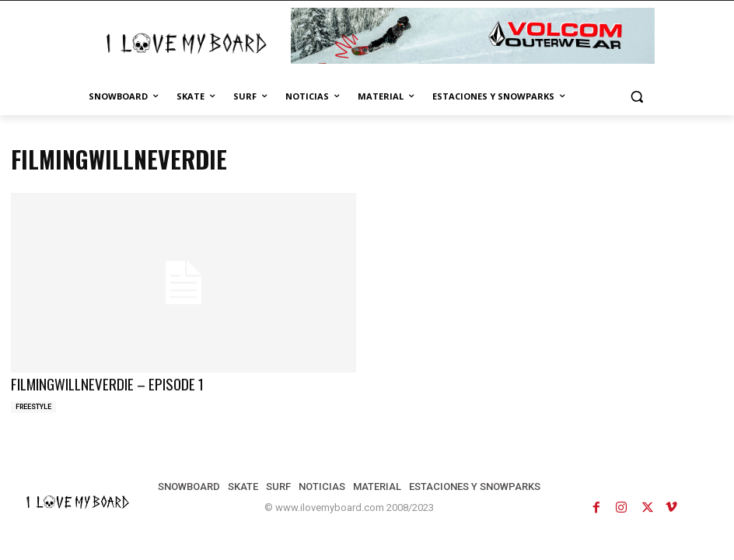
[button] (636, 97)
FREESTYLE (33, 404)
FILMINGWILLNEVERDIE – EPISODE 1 (98, 383)
